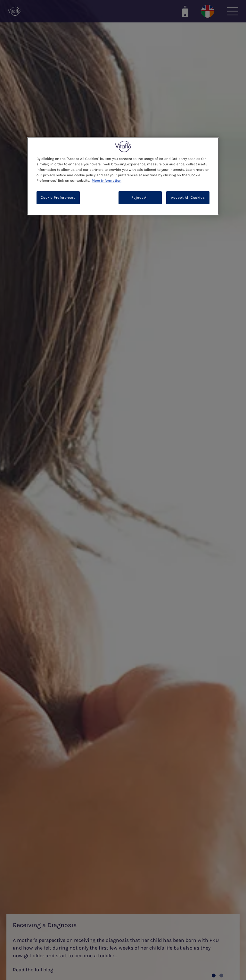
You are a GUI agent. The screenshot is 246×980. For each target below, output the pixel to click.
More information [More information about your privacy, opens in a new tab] (107, 181)
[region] (123, 176)
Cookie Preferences (58, 198)
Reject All (140, 198)
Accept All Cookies (188, 198)
